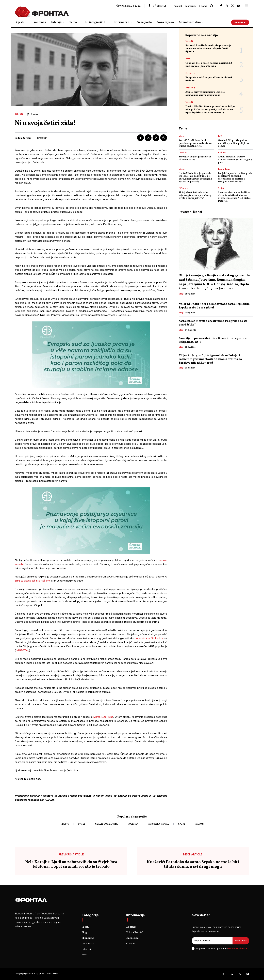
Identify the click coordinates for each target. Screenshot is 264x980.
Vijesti (189, 41)
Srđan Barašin (23, 138)
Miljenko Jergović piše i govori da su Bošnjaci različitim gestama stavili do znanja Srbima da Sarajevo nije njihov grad (210, 359)
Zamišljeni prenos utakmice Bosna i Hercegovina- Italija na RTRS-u (213, 340)
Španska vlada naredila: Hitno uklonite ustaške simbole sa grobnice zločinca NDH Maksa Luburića (234, 197)
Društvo (190, 73)
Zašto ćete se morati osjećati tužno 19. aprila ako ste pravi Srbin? (213, 323)
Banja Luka (224, 169)
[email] (212, 941)
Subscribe (241, 941)
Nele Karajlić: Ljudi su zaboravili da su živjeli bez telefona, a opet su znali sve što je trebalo (71, 865)
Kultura (190, 88)
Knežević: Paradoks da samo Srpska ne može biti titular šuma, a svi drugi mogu (193, 865)
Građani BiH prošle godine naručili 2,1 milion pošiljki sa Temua (209, 65)
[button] (211, 6)
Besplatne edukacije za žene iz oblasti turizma (209, 79)
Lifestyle (183, 189)
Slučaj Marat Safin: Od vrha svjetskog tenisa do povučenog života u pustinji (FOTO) (195, 195)
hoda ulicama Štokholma (149, 638)
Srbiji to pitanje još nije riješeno (32, 581)
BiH (188, 59)
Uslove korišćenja (238, 948)
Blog (19, 114)
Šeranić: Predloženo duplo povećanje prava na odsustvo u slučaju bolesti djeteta (208, 49)
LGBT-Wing (22, 650)
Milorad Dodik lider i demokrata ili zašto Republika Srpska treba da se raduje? (214, 306)
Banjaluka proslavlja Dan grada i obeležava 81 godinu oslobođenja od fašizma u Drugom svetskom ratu (235, 178)
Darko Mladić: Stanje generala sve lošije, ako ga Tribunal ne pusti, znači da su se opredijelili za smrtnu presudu (210, 110)
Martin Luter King (103, 717)
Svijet (221, 189)
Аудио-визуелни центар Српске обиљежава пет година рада (205, 94)
